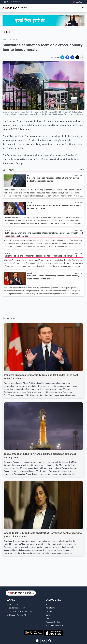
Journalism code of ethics (17, 608)
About (48, 604)
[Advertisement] (43, 305)
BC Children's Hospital (54, 625)
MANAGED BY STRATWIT (17, 615)
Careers (49, 611)
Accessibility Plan (53, 622)
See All (82, 169)
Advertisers (50, 608)
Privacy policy (12, 604)
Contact (49, 615)
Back (7, 32)
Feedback (50, 618)
